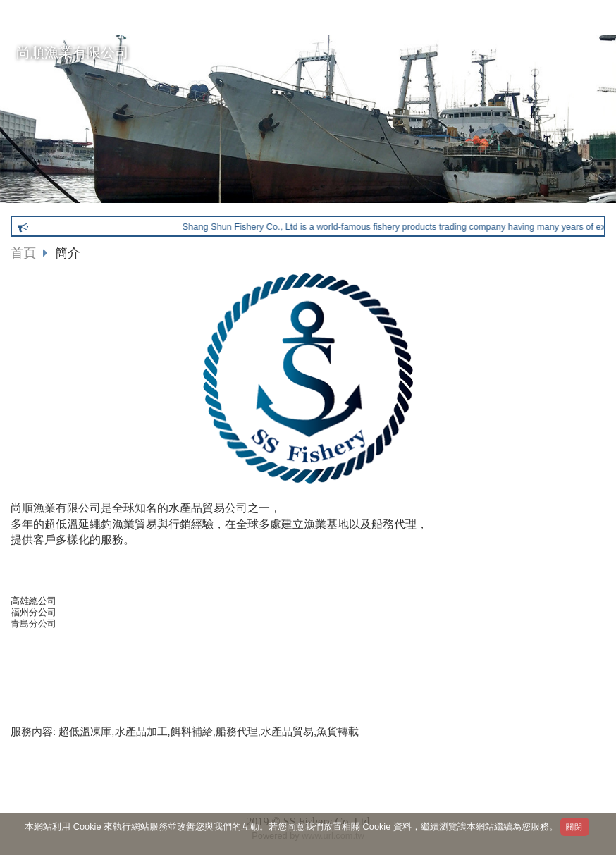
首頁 (23, 253)
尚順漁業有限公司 (73, 52)
